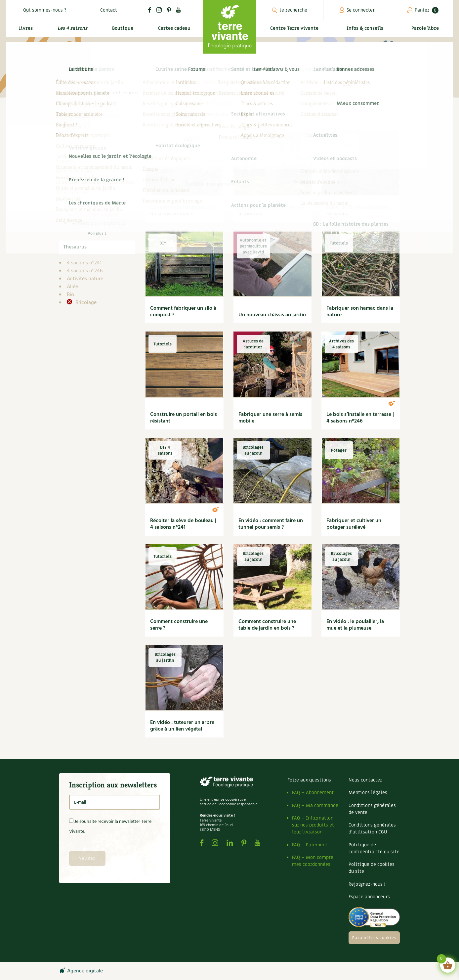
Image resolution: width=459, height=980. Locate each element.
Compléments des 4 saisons (96, 188)
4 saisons (82, 160)
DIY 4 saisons (92, 200)
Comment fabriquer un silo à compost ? (183, 312)
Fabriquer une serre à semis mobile (270, 418)
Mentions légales (368, 793)
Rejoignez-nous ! (367, 884)
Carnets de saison (97, 176)
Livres (24, 32)
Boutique (121, 32)
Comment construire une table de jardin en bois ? (267, 625)
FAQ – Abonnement (313, 793)
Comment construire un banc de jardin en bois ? (184, 211)
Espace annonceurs (369, 897)
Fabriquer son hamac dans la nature (360, 312)
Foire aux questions (309, 780)
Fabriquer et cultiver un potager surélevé (354, 524)
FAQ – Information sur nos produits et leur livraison (313, 825)
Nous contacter (365, 780)
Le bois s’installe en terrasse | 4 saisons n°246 (360, 418)
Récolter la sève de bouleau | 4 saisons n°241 (183, 524)
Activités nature (85, 279)
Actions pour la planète (98, 223)
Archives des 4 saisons (102, 168)
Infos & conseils (368, 32)
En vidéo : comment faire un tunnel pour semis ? (271, 524)
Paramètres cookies (374, 938)
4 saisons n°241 (84, 263)
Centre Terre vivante (296, 32)
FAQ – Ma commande (315, 805)
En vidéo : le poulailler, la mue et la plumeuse (355, 625)
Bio (70, 295)
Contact (109, 10)
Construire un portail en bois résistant (184, 418)
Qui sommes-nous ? (45, 10)
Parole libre (426, 32)
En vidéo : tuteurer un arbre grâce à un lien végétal (182, 726)
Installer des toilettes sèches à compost (271, 211)
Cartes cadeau (173, 32)
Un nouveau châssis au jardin (272, 315)
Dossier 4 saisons (96, 207)
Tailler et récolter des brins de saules (357, 211)
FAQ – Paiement (310, 845)
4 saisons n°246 (85, 271)
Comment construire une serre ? (179, 625)
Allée (72, 287)
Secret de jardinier (97, 215)
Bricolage (85, 303)
